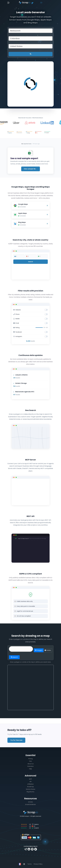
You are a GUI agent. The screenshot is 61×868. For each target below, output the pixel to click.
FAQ (30, 761)
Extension (31, 766)
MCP (30, 779)
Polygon (39, 650)
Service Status (31, 789)
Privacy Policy (38, 864)
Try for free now (16, 740)
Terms (29, 864)
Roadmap (30, 787)
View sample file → (31, 169)
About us (31, 764)
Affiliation (30, 784)
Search (14, 657)
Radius (48, 650)
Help (30, 769)
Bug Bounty (30, 792)
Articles (30, 802)
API (30, 782)
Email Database (30, 804)
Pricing (30, 759)
